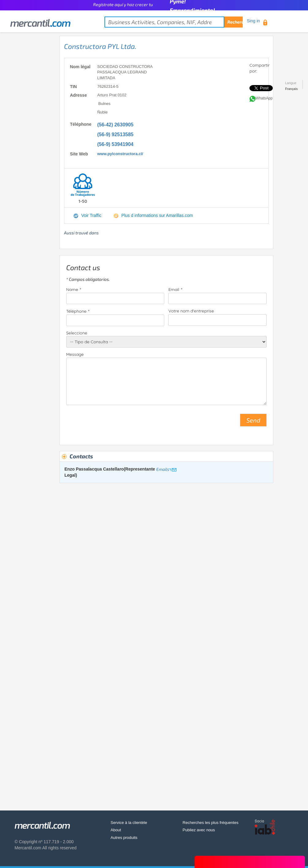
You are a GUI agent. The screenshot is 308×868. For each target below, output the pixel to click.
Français (292, 89)
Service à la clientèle (129, 823)
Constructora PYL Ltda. (100, 46)
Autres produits (124, 838)
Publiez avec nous (199, 830)
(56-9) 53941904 (115, 144)
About (116, 830)
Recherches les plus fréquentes (211, 823)
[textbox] (174, 22)
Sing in (253, 21)
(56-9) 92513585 (115, 134)
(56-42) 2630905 (115, 125)
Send (253, 420)
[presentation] (113, 423)
